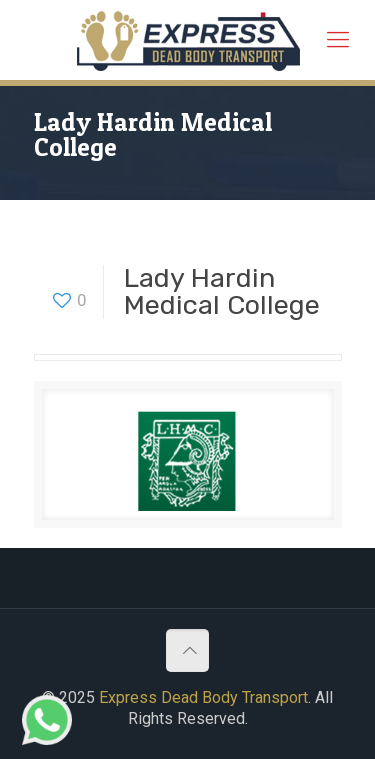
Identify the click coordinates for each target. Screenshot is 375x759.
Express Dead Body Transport (203, 697)
